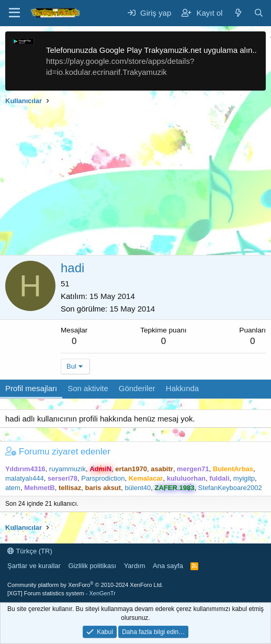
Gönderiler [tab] (137, 388)
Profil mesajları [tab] (31, 388)
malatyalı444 (25, 478)
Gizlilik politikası (92, 566)
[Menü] (14, 13)
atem (13, 488)
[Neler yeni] (238, 13)
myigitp (244, 478)
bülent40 (138, 488)
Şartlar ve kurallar (34, 566)
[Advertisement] (135, 182)
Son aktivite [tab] (88, 388)
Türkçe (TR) (30, 551)
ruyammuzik (67, 469)
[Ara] (259, 13)
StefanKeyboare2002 (230, 488)
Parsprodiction (103, 478)
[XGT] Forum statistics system (61, 593)
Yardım (135, 566)
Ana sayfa (168, 566)
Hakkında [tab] (182, 388)
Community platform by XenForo (85, 585)
